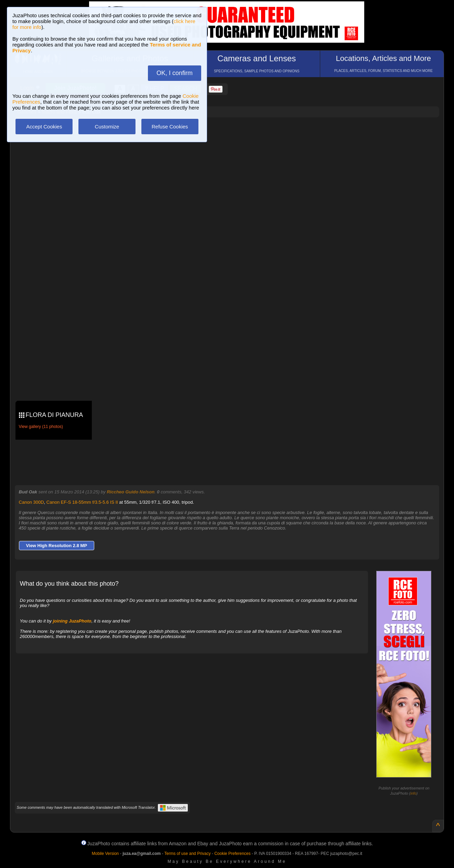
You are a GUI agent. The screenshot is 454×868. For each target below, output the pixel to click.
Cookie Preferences (232, 854)
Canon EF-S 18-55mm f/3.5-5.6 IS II (82, 502)
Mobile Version (105, 854)
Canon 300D (31, 502)
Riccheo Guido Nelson (131, 492)
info (413, 793)
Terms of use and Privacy (188, 854)
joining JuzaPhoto (72, 621)
